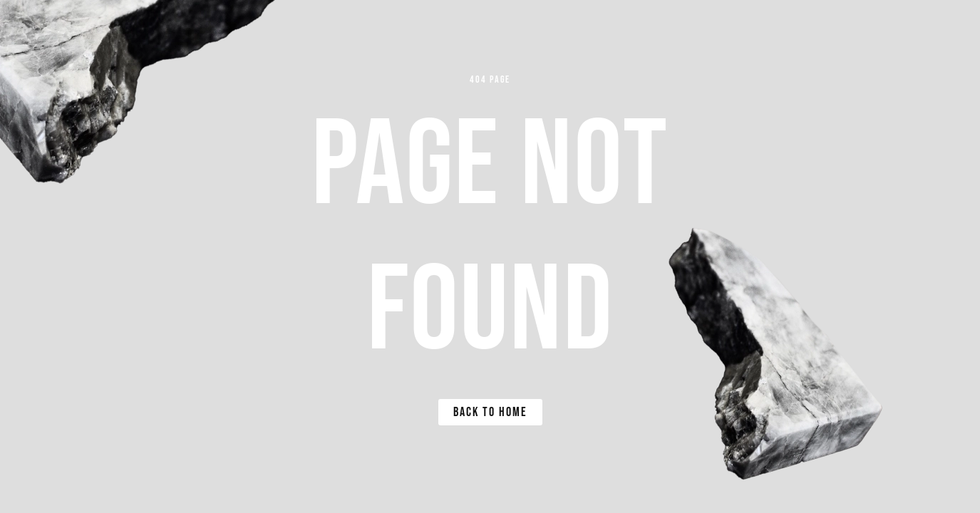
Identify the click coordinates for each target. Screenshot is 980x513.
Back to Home (490, 412)
